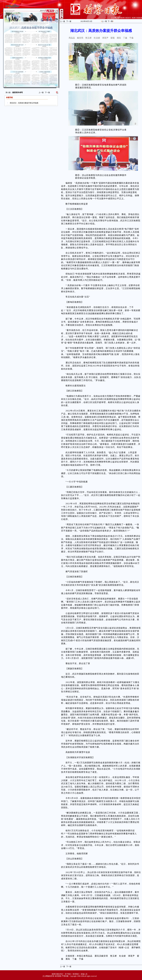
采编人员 (84, 974)
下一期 (110, 21)
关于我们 (68, 974)
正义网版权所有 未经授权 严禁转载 (56, 976)
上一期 (104, 21)
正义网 (114, 18)
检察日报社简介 (58, 974)
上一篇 (62, 21)
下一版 (47, 92)
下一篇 (69, 21)
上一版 (41, 92)
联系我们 (76, 974)
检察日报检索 (137, 18)
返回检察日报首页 (124, 18)
